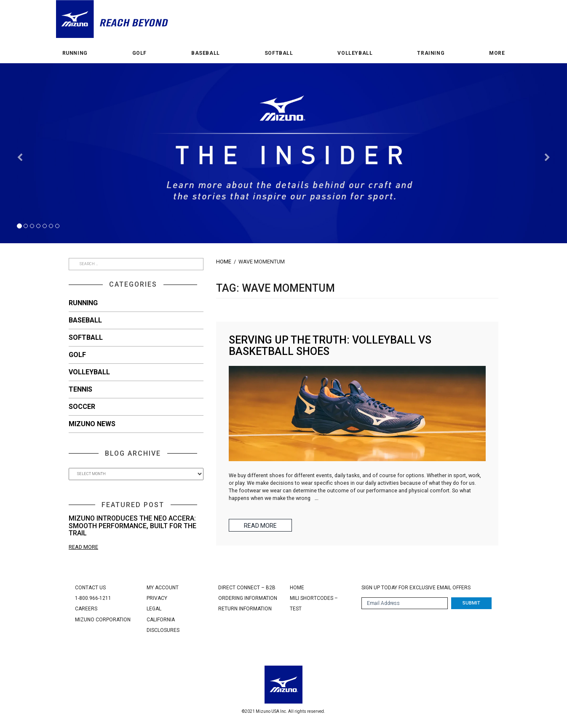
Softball (279, 53)
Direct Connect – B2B (247, 588)
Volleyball (355, 53)
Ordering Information (248, 598)
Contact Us (90, 588)
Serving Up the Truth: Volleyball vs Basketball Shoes (330, 346)
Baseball (206, 53)
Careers (86, 609)
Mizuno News (92, 424)
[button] (20, 199)
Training (431, 53)
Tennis (80, 389)
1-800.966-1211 (93, 598)
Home (224, 262)
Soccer (82, 407)
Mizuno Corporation (103, 620)
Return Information (245, 609)
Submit (471, 603)
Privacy (157, 598)
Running (75, 53)
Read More (83, 547)
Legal (154, 609)
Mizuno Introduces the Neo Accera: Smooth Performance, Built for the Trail (132, 526)
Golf (139, 53)
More (497, 53)
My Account (163, 588)
